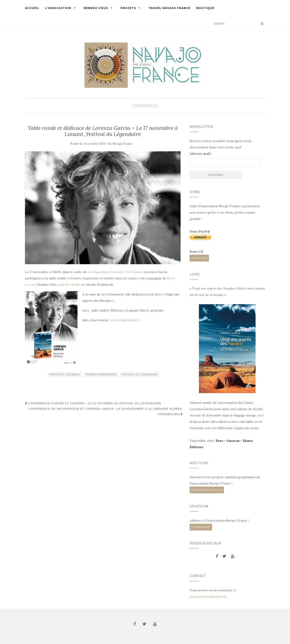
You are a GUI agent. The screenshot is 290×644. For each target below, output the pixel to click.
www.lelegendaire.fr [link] (125, 320)
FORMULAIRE (201, 527)
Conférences (145, 106)
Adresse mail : (201, 154)
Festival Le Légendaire (140, 374)
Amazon (233, 441)
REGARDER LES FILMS (207, 490)
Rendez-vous (96, 8)
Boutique (205, 8)
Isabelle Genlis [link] (70, 285)
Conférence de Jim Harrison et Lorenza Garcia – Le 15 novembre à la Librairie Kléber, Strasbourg (105, 411)
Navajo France (123, 144)
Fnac (220, 441)
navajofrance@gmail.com (208, 596)
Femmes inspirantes (101, 374)
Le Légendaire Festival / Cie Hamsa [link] (115, 272)
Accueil (32, 8)
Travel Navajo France (169, 8)
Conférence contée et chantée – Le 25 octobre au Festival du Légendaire (93, 403)
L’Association (58, 8)
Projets (128, 8)
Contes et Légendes (65, 374)
